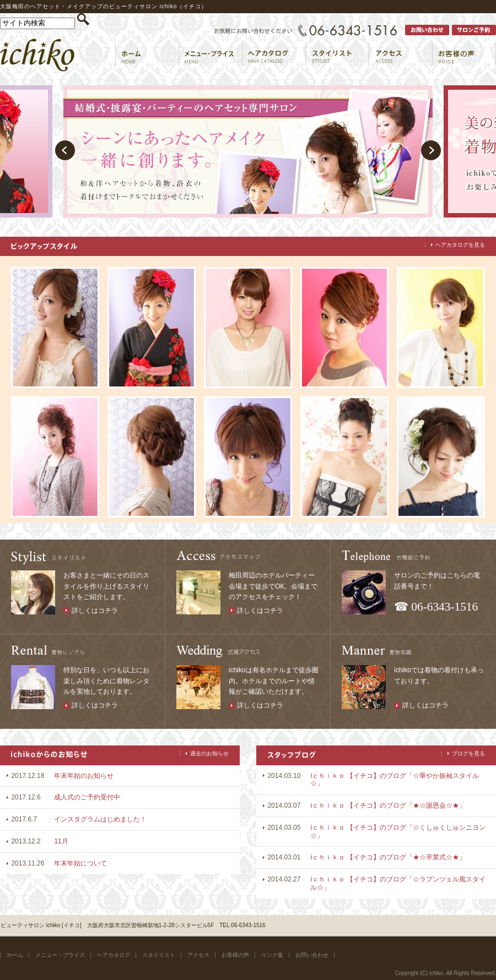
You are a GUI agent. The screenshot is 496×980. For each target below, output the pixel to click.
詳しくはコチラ (95, 611)
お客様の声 (235, 955)
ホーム (15, 955)
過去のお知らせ (209, 753)
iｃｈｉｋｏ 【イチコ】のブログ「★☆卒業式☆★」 (388, 857)
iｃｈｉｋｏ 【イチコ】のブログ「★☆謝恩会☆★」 (388, 805)
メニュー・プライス (60, 955)
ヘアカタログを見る (460, 245)
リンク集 (272, 955)
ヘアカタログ (114, 955)
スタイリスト (159, 955)
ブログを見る (468, 753)
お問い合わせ (312, 955)
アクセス (198, 955)
